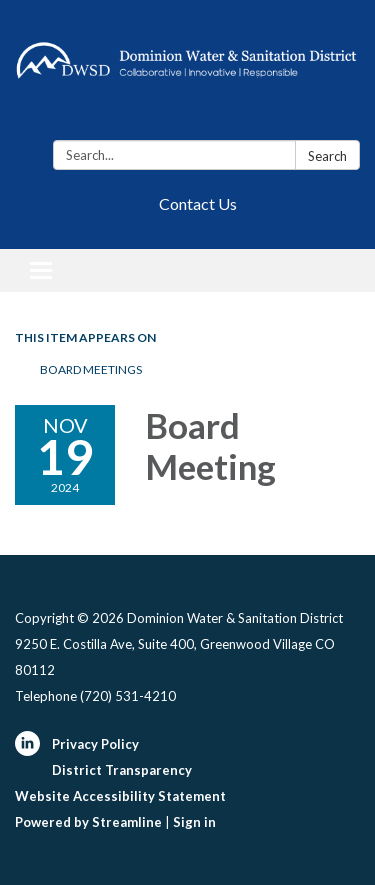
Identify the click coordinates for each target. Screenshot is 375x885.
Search (327, 156)
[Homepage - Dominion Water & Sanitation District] (187, 74)
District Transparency (122, 770)
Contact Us (198, 203)
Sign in (194, 822)
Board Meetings (91, 369)
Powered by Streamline (88, 822)
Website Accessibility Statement (120, 796)
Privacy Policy (95, 744)
